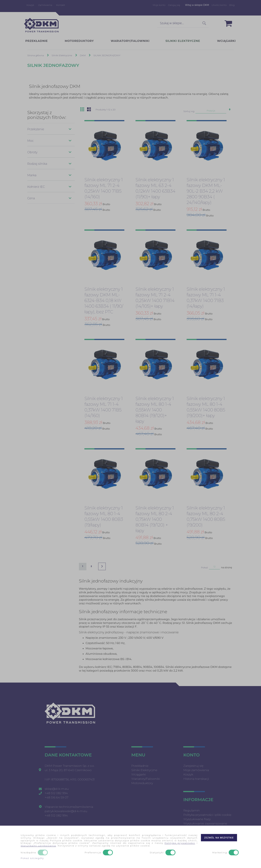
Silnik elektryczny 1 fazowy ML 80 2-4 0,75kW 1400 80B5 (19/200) (206, 517)
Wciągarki (139, 774)
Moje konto (159, 5)
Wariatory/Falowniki (146, 779)
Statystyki (157, 853)
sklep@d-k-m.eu (57, 789)
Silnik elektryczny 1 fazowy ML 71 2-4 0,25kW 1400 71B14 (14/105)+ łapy (155, 298)
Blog (232, 5)
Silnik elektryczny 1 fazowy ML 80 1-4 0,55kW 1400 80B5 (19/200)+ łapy (206, 407)
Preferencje (93, 853)
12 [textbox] (214, 567)
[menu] (130, 41)
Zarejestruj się (193, 766)
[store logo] (41, 25)
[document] (130, 847)
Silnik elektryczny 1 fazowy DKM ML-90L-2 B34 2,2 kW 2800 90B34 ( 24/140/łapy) (206, 191)
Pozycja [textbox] (211, 111)
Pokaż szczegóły (32, 858)
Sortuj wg (189, 111)
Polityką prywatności (180, 843)
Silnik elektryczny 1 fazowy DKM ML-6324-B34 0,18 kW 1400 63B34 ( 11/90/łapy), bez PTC (104, 301)
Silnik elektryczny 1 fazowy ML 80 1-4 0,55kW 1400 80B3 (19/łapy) (104, 517)
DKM (83, 56)
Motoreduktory (142, 783)
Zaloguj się (174, 5)
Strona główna (36, 56)
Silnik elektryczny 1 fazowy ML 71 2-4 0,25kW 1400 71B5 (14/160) (104, 188)
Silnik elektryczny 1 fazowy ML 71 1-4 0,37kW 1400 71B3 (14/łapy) (206, 298)
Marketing (220, 853)
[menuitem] (41, 41)
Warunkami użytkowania (38, 846)
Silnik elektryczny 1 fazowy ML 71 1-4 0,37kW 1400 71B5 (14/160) (104, 407)
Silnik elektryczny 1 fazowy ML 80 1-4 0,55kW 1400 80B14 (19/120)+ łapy (155, 410)
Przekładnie (140, 766)
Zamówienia (45, 5)
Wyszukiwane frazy (197, 819)
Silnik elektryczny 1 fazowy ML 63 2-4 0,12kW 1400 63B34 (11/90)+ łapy (155, 188)
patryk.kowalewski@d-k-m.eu (66, 811)
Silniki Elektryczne (62, 56)
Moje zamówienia (196, 770)
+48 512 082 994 (56, 793)
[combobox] (183, 23)
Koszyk (30, 5)
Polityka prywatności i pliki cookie (207, 815)
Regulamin (191, 810)
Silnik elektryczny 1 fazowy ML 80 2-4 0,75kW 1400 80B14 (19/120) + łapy (155, 519)
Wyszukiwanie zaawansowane (205, 823)
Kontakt (61, 5)
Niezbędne (28, 853)
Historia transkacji (196, 779)
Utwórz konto (219, 5)
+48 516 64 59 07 (57, 797)
